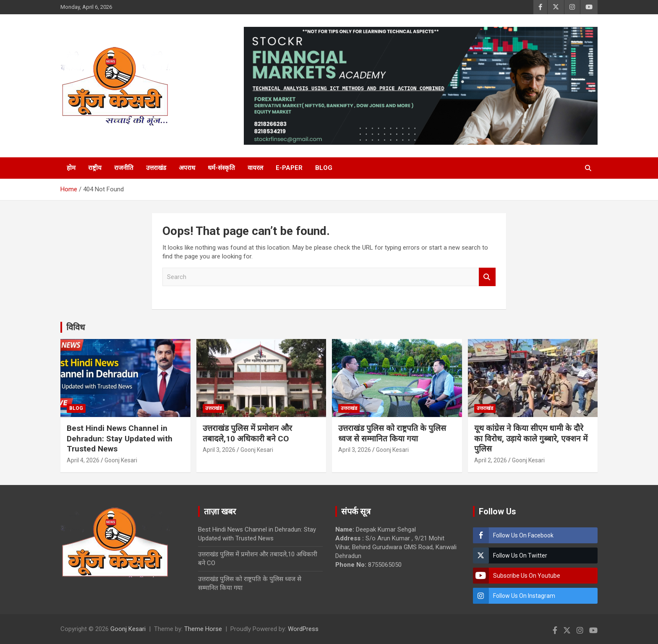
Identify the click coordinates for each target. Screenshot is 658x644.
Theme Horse (203, 629)
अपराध (187, 168)
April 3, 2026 (219, 450)
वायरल (255, 168)
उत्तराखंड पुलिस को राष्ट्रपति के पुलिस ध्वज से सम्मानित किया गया (392, 433)
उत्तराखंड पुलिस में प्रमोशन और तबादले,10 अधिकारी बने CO (247, 433)
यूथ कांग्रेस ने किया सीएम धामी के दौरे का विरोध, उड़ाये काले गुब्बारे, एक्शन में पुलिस (531, 438)
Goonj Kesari (121, 460)
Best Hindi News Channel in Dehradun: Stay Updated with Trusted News (120, 438)
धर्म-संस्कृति (221, 168)
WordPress (303, 629)
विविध (76, 327)
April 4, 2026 (83, 460)
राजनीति (124, 168)
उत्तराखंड (156, 168)
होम (71, 168)
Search (487, 277)
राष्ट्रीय (95, 168)
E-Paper (289, 168)
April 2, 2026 (491, 460)
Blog (324, 168)
